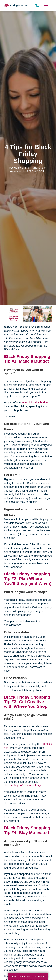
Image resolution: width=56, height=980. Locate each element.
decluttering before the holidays (23, 786)
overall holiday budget (35, 403)
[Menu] (46, 5)
